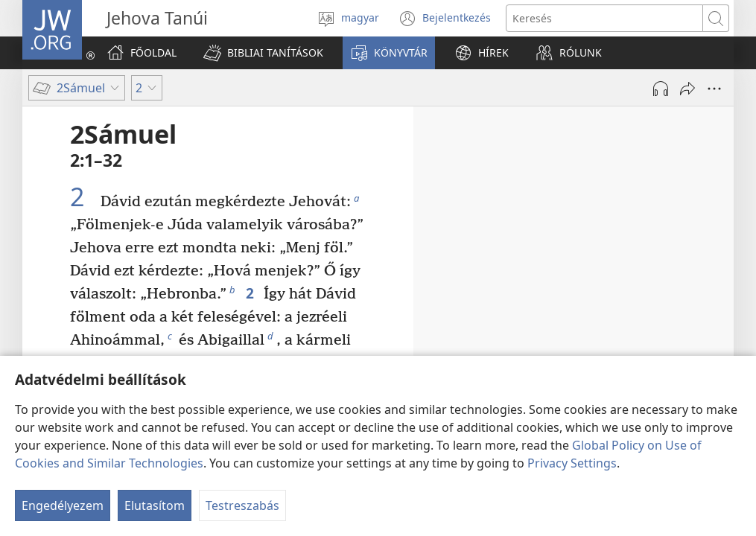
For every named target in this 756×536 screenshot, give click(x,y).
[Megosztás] (687, 89)
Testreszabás (242, 505)
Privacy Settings (572, 463)
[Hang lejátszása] (661, 89)
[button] (263, 53)
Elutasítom (155, 505)
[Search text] (604, 18)
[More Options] (714, 89)
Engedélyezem (63, 505)
